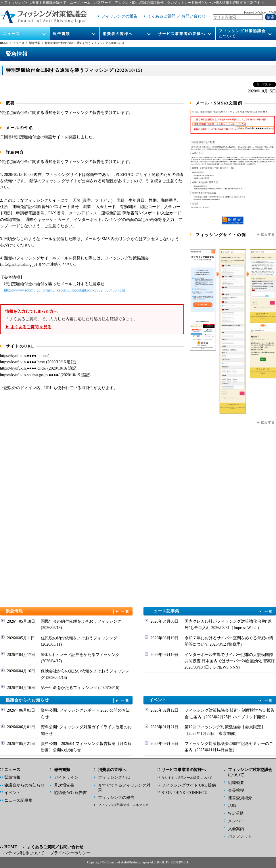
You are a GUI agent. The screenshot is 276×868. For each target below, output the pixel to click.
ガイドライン (66, 777)
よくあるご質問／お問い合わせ (55, 847)
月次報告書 (64, 785)
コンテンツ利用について (22, 853)
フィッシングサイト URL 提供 (189, 785)
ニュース (12, 29)
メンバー (236, 821)
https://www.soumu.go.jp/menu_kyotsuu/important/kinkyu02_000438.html (65, 290)
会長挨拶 (236, 790)
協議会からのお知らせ (68, 700)
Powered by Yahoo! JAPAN (260, 10)
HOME (4, 43)
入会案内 (236, 829)
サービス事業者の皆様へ (182, 29)
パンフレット (240, 836)
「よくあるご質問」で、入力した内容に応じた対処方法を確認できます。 (92, 319)
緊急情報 (35, 43)
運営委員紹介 (240, 798)
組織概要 (236, 783)
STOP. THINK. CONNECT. (184, 793)
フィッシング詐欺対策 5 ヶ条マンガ (123, 805)
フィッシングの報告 (117, 14)
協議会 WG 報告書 (70, 793)
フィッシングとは (114, 777)
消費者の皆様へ (118, 29)
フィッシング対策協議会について (242, 29)
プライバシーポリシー (70, 853)
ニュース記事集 (211, 611)
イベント (211, 700)
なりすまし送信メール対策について (187, 778)
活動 (232, 806)
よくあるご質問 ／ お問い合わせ (174, 14)
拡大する (266, 235)
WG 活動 (236, 813)
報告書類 (62, 29)
